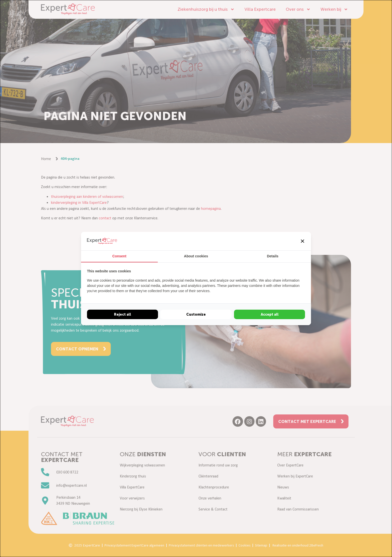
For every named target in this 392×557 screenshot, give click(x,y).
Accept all (270, 314)
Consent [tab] (119, 256)
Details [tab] (273, 256)
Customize (196, 314)
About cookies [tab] (196, 256)
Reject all (122, 314)
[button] (302, 241)
